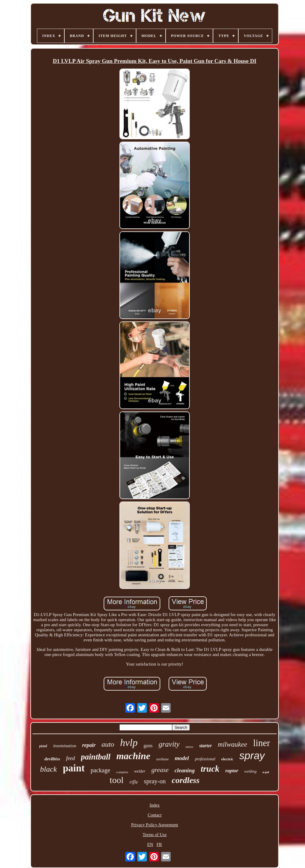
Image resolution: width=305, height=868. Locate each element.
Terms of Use (155, 835)
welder (140, 771)
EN (150, 844)
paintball (96, 757)
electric (227, 759)
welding (250, 771)
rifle (134, 782)
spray (252, 755)
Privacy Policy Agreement (154, 825)
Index (155, 805)
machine (133, 756)
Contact (155, 815)
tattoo (189, 747)
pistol (43, 746)
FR (159, 844)
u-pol (266, 772)
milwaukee (232, 744)
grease (160, 770)
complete (122, 772)
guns (148, 746)
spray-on (155, 781)
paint (74, 768)
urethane (162, 759)
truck (210, 769)
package (100, 770)
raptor (232, 771)
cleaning (185, 770)
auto (108, 744)
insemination (65, 746)
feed (71, 758)
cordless (186, 780)
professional (205, 759)
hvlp (129, 743)
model (182, 758)
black (49, 769)
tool (117, 780)
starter (206, 746)
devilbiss (52, 759)
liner (262, 743)
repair (89, 745)
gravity (169, 744)
